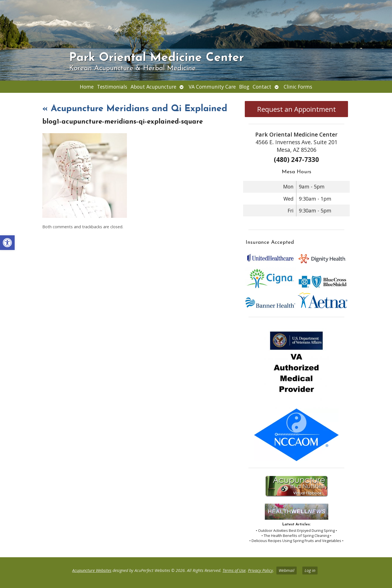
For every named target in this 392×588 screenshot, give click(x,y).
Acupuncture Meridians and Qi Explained (135, 109)
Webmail (287, 570)
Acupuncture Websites (92, 570)
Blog (244, 87)
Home (87, 87)
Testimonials (112, 87)
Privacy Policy (260, 570)
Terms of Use (234, 570)
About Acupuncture (153, 87)
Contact (262, 87)
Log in (310, 570)
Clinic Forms (298, 87)
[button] (7, 243)
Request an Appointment (297, 109)
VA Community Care (212, 87)
